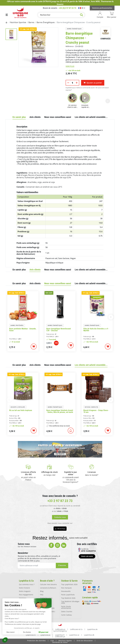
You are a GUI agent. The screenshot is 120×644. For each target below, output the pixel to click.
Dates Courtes (67, 611)
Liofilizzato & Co (76, 629)
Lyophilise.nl (31, 635)
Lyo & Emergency (60, 631)
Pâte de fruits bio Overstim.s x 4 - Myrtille (96, 330)
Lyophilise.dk (89, 635)
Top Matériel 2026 (68, 598)
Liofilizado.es (60, 629)
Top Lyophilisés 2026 (69, 584)
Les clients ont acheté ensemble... (91, 117)
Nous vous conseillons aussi (58, 117)
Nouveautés (66, 591)
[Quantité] (72, 83)
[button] (5, 640)
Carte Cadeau (67, 615)
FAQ (42, 595)
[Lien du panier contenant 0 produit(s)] (112, 15)
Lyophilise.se (74, 635)
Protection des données (36, 640)
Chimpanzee (106, 39)
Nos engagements (26, 595)
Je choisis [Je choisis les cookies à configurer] (27, 632)
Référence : (70, 46)
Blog (42, 591)
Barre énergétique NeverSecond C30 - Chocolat (59, 330)
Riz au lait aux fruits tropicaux (21, 410)
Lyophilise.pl (45, 635)
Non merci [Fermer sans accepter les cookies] (10, 632)
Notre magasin (25, 591)
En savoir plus (19, 117)
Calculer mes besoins (48, 584)
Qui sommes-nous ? (27, 584)
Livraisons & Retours (48, 588)
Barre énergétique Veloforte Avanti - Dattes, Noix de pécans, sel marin (60, 411)
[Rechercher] (61, 15)
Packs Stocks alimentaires (66, 607)
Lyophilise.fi (60, 635)
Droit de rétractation (85, 640)
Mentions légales (65, 640)
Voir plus (70, 66)
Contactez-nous (46, 598)
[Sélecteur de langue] (82, 8)
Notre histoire (24, 588)
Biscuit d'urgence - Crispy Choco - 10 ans (96, 411)
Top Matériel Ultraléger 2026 (70, 602)
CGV (52, 640)
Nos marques (66, 588)
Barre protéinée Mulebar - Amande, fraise (23, 330)
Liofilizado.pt (60, 636)
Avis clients (35, 117)
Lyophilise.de (92, 629)
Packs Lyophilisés (68, 595)
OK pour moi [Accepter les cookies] (43, 632)
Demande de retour (60, 642)
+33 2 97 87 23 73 (60, 501)
